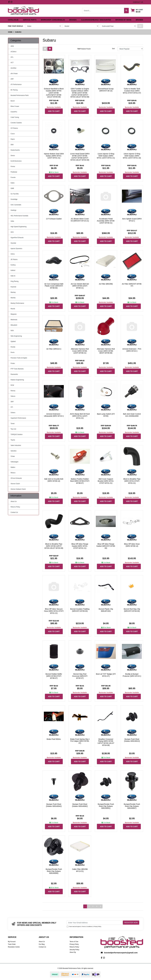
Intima (13, 254)
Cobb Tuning (15, 117)
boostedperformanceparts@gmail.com (121, 953)
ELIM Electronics (16, 161)
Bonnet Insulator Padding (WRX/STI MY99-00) (80, 610)
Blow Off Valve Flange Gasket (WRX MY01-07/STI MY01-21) (80, 546)
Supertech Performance (18, 418)
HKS (12, 232)
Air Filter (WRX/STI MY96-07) (132, 285)
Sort (113, 49)
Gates (13, 183)
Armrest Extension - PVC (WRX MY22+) (132, 350)
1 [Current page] (85, 906)
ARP (12, 79)
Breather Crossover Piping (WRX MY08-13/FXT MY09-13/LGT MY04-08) (106, 742)
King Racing (15, 281)
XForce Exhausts (16, 478)
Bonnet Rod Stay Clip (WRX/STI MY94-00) (132, 610)
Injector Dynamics (16, 249)
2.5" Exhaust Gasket (54, 219)
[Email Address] (95, 923)
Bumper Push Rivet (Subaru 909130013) (132, 740)
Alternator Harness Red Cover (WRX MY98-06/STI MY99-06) (106, 351)
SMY (12, 402)
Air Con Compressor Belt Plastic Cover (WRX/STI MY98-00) (54, 286)
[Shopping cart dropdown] (137, 11)
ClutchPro (14, 112)
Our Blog (42, 944)
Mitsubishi (14, 325)
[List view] (50, 49)
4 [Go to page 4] (97, 906)
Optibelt (13, 341)
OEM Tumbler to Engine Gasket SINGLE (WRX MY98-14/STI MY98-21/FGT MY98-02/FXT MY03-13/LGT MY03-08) (80, 93)
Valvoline (14, 451)
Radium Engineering (17, 380)
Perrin (13, 352)
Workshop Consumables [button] (53, 20)
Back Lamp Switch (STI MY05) (106, 415)
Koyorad (13, 287)
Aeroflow (13, 68)
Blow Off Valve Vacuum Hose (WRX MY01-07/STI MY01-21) (54, 611)
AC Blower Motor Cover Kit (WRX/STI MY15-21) (80, 220)
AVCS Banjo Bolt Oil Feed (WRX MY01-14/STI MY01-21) (80, 416)
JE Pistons (14, 259)
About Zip (73, 952)
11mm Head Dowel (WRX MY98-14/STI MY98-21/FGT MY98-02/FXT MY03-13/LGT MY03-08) (80, 157)
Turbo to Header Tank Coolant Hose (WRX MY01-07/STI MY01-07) (132, 91)
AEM (12, 46)
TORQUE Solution (17, 434)
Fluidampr (14, 172)
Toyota (13, 440)
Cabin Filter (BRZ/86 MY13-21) (80, 870)
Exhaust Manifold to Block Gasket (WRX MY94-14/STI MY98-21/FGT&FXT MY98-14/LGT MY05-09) (54, 93)
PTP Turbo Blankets (17, 369)
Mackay (13, 292)
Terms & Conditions (87, 926)
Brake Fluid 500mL (54, 739)
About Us (14, 501)
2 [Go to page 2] (89, 906)
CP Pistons (14, 128)
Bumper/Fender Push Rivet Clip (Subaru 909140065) (54, 871)
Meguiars (14, 314)
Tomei (13, 424)
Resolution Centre (14, 947)
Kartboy (13, 265)
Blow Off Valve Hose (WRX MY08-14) (132, 545)
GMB (12, 188)
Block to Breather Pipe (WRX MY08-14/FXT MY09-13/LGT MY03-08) (54, 546)
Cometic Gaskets (16, 123)
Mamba (13, 298)
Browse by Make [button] (123, 20)
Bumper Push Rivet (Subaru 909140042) (54, 805)
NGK (12, 331)
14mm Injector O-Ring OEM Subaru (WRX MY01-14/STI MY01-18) (132, 156)
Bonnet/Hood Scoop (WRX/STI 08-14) (106, 90)
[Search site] (126, 11)
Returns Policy (15, 507)
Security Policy (74, 950)
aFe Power (14, 74)
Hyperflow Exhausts (17, 238)
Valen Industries (16, 445)
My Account (12, 942)
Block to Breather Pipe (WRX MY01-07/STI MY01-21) (132, 481)
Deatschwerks (15, 150)
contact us (138, 2)
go (140, 26)
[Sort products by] (130, 49)
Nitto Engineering (16, 336)
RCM (12, 385)
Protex (13, 363)
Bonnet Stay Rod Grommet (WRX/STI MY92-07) (80, 676)
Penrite (13, 347)
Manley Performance (17, 303)
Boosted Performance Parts (20, 95)
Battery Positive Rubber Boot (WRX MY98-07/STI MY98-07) (80, 481)
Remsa (13, 391)
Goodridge (14, 199)
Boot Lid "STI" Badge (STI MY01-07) (106, 675)
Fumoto (13, 177)
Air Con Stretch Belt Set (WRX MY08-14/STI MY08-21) (80, 286)
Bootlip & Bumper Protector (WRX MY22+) (132, 675)
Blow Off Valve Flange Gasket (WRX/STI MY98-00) (106, 546)
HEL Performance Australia (19, 216)
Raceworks (14, 374)
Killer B (13, 276)
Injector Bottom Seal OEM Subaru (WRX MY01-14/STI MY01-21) (54, 156)
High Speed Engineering (19, 227)
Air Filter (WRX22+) (54, 349)
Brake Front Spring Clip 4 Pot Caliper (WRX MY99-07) (80, 741)
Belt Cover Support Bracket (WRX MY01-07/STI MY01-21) (106, 481)
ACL (12, 57)
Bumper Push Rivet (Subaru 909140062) (80, 805)
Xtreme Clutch (15, 484)
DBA (12, 145)
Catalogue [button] (13, 20)
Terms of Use (74, 942)
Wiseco (13, 473)
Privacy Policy (98, 926)
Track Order (12, 944)
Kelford (13, 270)
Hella (12, 221)
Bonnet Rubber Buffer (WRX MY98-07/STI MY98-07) (54, 676)
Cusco (13, 134)
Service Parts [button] (30, 20)
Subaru (13, 413)
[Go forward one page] (101, 906)
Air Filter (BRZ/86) (106, 284)
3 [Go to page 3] (93, 906)
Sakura (13, 396)
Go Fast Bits (15, 194)
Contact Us (14, 512)
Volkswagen (14, 462)
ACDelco (13, 52)
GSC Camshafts (16, 205)
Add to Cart (54, 111)
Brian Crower (15, 106)
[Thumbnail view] (45, 49)
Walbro (13, 467)
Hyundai (13, 243)
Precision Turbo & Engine (19, 358)
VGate (13, 456)
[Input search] (103, 11)
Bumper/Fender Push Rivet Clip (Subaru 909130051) (106, 806)
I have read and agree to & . (84, 927)
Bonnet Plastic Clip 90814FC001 (106, 610)
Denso (13, 156)
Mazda (13, 309)
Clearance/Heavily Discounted (96, 20)
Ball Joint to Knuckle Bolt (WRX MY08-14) (54, 480)
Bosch (13, 101)
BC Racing (14, 90)
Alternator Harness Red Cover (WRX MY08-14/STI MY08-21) (80, 351)
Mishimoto (14, 320)
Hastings (13, 210)
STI (12, 407)
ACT (12, 63)
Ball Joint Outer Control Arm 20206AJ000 (132, 415)
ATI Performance (16, 84)
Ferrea (13, 166)
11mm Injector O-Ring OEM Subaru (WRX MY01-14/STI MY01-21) (106, 156)
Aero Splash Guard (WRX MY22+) (132, 220)
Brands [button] (73, 20)
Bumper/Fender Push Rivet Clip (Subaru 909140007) (132, 806)
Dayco (13, 139)
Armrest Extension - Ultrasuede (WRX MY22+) (54, 415)
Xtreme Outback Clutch (18, 489)
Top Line (13, 429)
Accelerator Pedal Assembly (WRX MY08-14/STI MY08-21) (106, 221)
